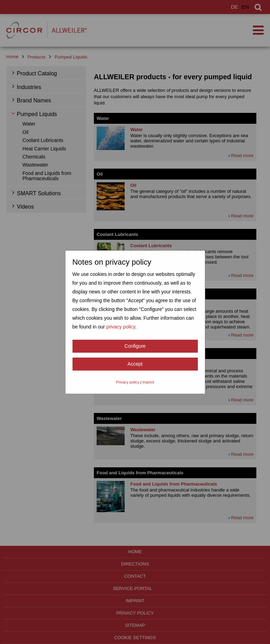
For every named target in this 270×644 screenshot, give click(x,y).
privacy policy (121, 327)
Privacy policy (128, 382)
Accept (135, 364)
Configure (135, 346)
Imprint (148, 382)
